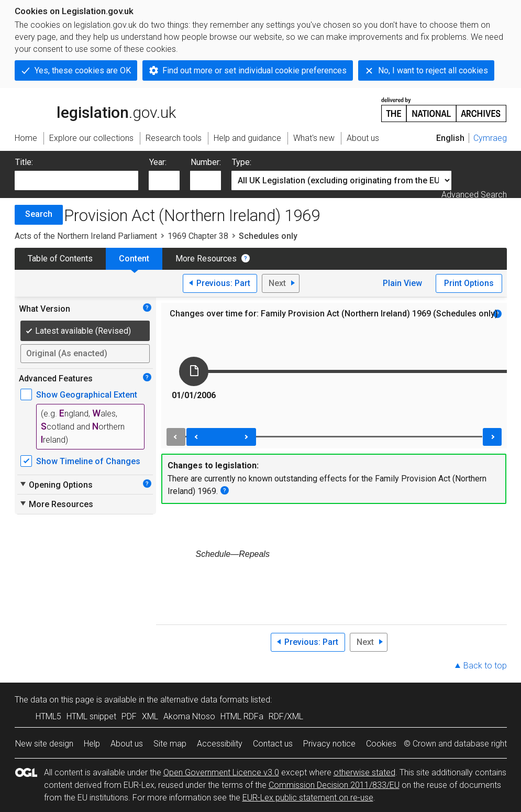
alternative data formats (204, 700)
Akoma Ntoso (189, 716)
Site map (170, 744)
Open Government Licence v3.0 (221, 772)
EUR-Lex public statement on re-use (308, 798)
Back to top (485, 666)
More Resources (206, 259)
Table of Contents (60, 259)
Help (92, 744)
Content (134, 259)
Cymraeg (490, 138)
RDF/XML (286, 716)
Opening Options (56, 485)
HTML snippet (91, 716)
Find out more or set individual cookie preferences (254, 70)
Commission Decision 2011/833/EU (334, 785)
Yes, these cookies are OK (83, 70)
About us (127, 744)
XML (150, 716)
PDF (129, 716)
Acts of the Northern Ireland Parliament (86, 236)
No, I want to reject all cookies (433, 70)
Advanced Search (474, 195)
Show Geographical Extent (87, 395)
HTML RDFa (242, 716)
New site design (44, 744)
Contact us (273, 744)
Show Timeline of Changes (88, 461)
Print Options (469, 283)
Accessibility (220, 744)
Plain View (402, 283)
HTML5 (48, 716)
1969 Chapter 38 (198, 236)
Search (39, 214)
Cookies (381, 744)
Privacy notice (329, 744)
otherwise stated (364, 772)
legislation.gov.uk (95, 109)
